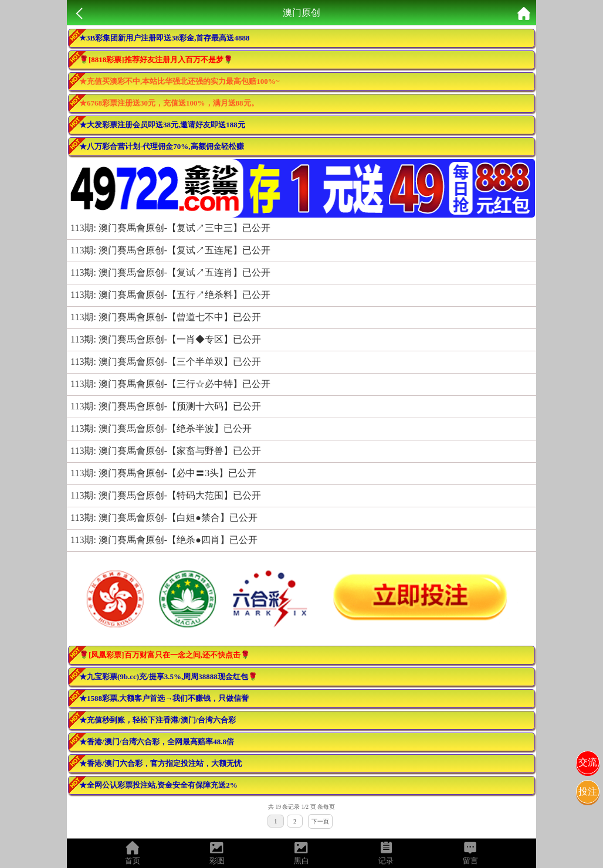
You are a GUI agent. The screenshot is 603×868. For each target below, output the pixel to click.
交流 (588, 762)
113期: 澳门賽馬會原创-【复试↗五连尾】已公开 (170, 250)
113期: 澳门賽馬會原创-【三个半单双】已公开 (166, 362)
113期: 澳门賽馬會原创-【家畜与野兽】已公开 (166, 451)
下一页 (320, 821)
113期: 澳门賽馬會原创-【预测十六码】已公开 (166, 406)
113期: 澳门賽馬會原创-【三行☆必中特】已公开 (170, 384)
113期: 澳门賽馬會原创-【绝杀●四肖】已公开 (164, 540)
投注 (588, 791)
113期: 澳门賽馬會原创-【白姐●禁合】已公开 (164, 518)
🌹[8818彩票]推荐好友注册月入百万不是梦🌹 (156, 60)
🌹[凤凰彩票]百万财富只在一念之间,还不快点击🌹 (165, 655)
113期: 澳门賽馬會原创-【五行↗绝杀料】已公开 (170, 295)
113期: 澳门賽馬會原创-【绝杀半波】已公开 (161, 428)
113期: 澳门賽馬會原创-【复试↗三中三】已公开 (170, 228)
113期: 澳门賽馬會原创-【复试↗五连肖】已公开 (170, 272)
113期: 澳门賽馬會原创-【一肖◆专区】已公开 (166, 339)
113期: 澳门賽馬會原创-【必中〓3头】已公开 (163, 473)
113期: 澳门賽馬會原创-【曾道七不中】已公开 (166, 317)
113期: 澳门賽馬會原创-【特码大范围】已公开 (166, 495)
